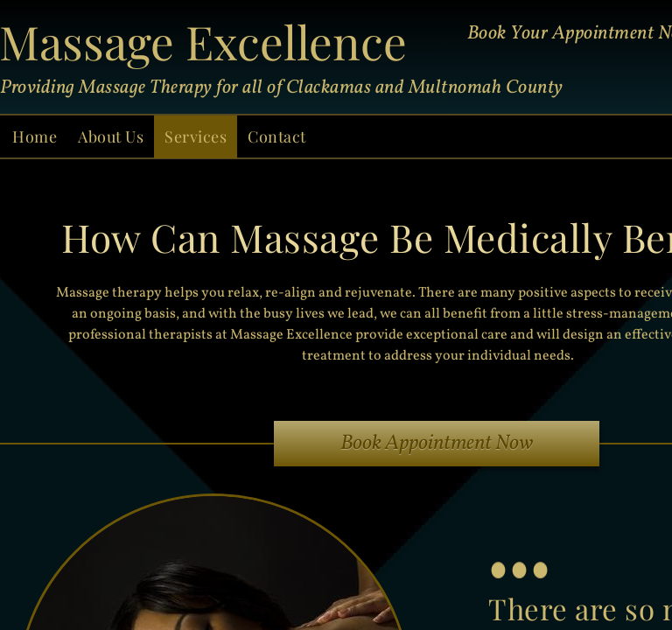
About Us (111, 136)
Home (35, 136)
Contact (277, 136)
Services (196, 136)
